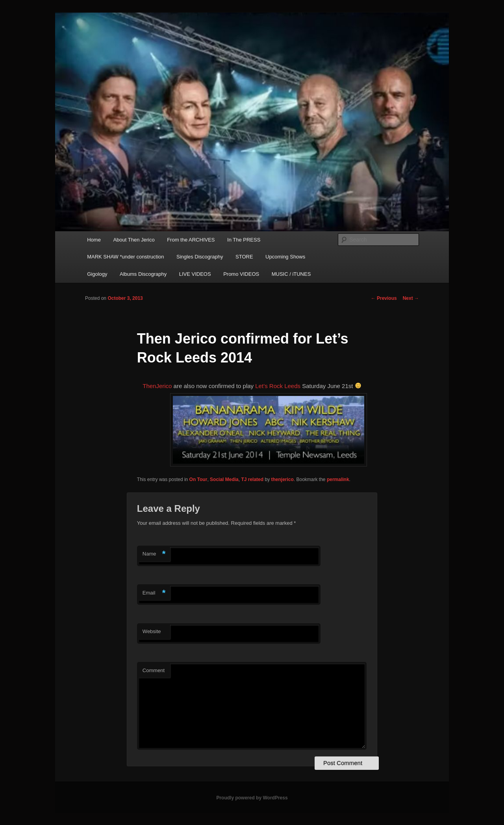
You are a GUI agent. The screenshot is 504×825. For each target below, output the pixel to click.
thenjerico (282, 479)
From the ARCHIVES (191, 240)
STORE (244, 257)
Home (94, 240)
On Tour (198, 479)
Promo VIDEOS (241, 274)
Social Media (224, 479)
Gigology (97, 274)
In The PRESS (244, 240)
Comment (154, 670)
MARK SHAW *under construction (125, 257)
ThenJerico (157, 386)
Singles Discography (200, 257)
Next (411, 298)
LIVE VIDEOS (195, 274)
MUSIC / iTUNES (291, 274)
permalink (338, 479)
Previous (384, 298)
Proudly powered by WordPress (252, 798)
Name (154, 554)
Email (154, 593)
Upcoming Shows (285, 257)
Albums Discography (143, 274)
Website (152, 631)
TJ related (252, 479)
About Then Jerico (134, 240)
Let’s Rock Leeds (279, 386)
